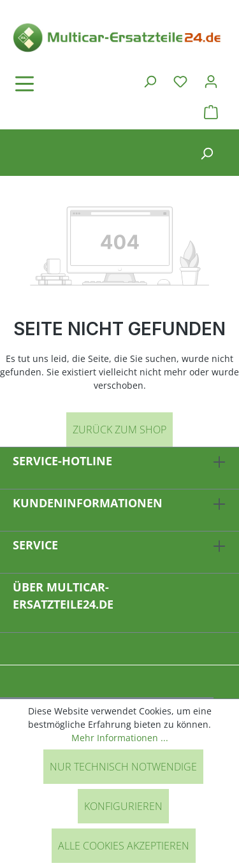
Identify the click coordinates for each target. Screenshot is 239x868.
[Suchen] (150, 81)
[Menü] (61, 83)
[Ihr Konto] (211, 81)
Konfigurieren (123, 806)
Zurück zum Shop (119, 430)
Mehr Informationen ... (120, 738)
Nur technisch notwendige (123, 767)
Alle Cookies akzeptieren (124, 846)
